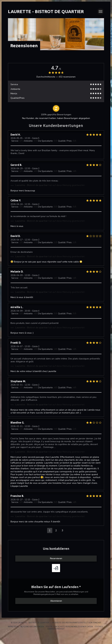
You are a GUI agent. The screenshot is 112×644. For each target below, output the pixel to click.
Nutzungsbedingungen (32, 627)
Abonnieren (56, 601)
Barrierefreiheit (56, 629)
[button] (101, 11)
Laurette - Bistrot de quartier (46, 11)
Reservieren (56, 558)
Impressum (13, 627)
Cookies (99, 627)
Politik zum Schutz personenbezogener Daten (69, 627)
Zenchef (97, 623)
